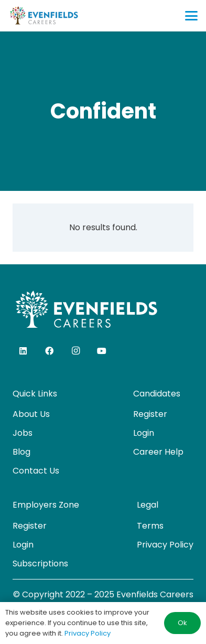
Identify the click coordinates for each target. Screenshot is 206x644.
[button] (191, 16)
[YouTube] (102, 351)
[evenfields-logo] (44, 16)
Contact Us (36, 471)
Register (150, 414)
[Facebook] (49, 351)
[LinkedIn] (23, 351)
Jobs (23, 433)
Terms (150, 526)
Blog (21, 452)
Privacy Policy (165, 545)
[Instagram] (75, 351)
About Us (31, 414)
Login (144, 433)
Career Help (158, 452)
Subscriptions (40, 563)
